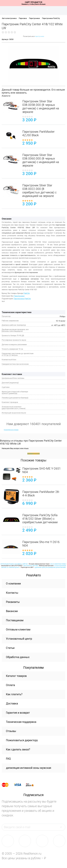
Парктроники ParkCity (51, 18)
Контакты (12, 593)
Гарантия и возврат (18, 713)
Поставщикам (15, 620)
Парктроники (34, 18)
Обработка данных (18, 657)
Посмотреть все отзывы (11, 430)
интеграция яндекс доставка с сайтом (14, 564)
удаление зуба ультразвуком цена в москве (50, 567)
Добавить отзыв (33, 454)
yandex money (31, 785)
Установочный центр (19, 639)
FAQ (8, 759)
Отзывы (11, 731)
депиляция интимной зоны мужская (29, 768)
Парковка (23, 18)
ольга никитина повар (58, 564)
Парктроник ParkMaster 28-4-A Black (41, 494)
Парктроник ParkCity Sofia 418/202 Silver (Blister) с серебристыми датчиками (40, 519)
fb (25, 841)
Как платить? (14, 694)
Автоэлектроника (9, 18)
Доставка (12, 704)
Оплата (10, 685)
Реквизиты (13, 602)
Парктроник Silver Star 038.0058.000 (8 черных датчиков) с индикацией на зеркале (41, 107)
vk (8, 841)
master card (7, 785)
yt (59, 841)
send (62, 827)
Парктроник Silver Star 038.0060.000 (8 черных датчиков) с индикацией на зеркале (41, 160)
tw (42, 841)
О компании (13, 584)
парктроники (39, 36)
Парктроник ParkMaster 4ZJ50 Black (38, 133)
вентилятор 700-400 (31, 566)
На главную (33, 11)
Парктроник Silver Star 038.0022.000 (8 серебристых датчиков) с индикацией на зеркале (39, 191)
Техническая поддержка (21, 722)
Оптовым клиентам (18, 630)
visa (19, 785)
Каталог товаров (16, 676)
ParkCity (27, 293)
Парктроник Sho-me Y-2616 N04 (41, 544)
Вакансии (12, 611)
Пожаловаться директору (22, 740)
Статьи (10, 648)
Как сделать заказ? (18, 749)
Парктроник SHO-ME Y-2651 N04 (42, 470)
